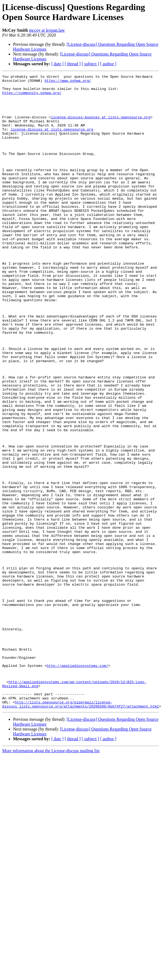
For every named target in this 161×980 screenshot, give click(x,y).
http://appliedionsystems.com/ (77, 784)
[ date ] (57, 64)
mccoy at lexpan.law (47, 30)
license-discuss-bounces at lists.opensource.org (101, 126)
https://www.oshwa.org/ (68, 82)
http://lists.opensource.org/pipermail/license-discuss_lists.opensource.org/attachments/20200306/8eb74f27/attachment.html (80, 830)
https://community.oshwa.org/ (32, 97)
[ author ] (108, 64)
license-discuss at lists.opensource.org (52, 141)
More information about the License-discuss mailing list (51, 877)
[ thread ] (73, 64)
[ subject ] (90, 64)
